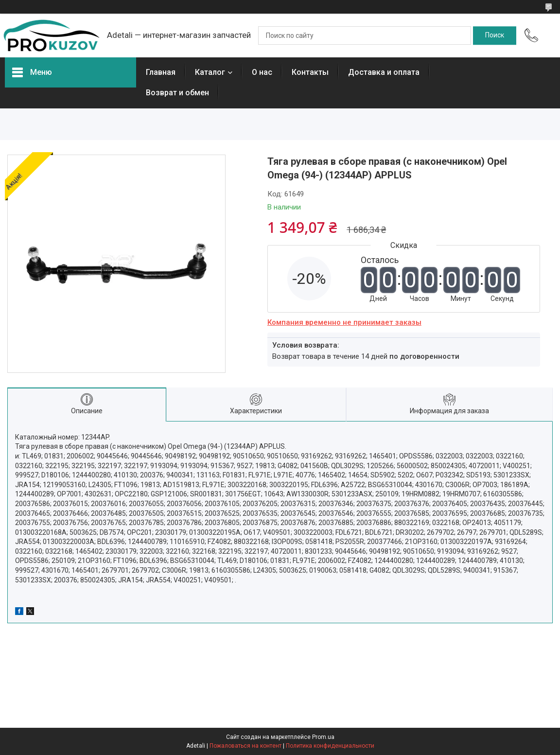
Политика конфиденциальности (330, 746)
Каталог (210, 72)
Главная (161, 72)
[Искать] (495, 35)
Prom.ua (323, 737)
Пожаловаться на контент (245, 746)
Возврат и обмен (177, 93)
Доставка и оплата (384, 72)
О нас (262, 72)
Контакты (310, 72)
